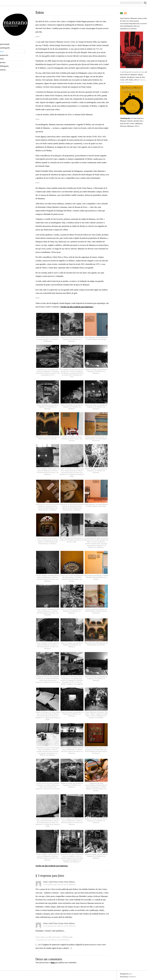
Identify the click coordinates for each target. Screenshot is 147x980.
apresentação (5, 44)
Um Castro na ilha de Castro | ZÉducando (54, 937)
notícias (3, 70)
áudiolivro (129, 82)
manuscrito (4, 55)
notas (2, 59)
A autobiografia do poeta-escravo (132, 72)
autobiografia (5, 48)
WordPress (132, 977)
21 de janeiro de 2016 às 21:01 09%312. (60, 926)
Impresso (142, 80)
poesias (3, 62)
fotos (2, 52)
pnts (131, 974)
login (53, 963)
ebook (122, 82)
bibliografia (4, 66)
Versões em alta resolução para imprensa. (77, 307)
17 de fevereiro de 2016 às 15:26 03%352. (53, 940)
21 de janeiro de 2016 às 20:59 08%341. (60, 884)
